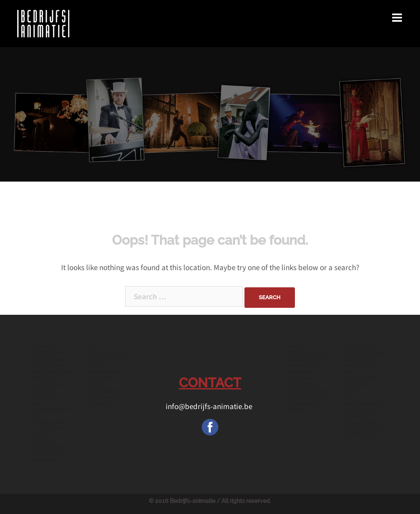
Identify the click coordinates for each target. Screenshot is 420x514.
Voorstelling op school (307, 406)
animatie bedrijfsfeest (48, 349)
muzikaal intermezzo (302, 381)
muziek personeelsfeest (309, 349)
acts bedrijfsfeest (55, 372)
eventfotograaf (308, 359)
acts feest (355, 384)
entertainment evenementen (105, 394)
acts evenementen (50, 419)
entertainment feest (361, 368)
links (348, 397)
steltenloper (304, 365)
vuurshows (47, 454)
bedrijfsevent (360, 359)
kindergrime (102, 403)
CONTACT (210, 383)
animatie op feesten (102, 381)
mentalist (44, 460)
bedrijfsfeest (359, 346)
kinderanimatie (307, 391)
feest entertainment (50, 406)
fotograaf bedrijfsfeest (48, 444)
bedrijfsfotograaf (365, 428)
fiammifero (302, 372)
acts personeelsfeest (108, 349)
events (351, 391)
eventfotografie (363, 403)
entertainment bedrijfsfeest (50, 362)
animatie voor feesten (104, 362)
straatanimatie (361, 422)
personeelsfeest (364, 353)
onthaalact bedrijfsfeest (48, 381)
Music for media (309, 397)
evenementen (105, 372)
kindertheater (360, 435)
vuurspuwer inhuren (48, 431)
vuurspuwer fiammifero (359, 413)
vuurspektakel (362, 378)
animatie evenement (47, 394)
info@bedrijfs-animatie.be (210, 406)
